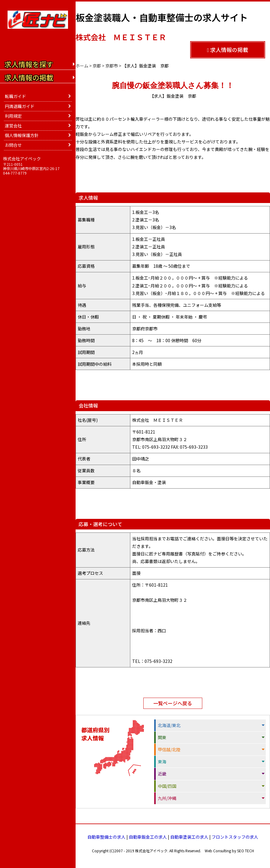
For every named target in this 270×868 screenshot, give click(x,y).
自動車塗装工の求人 (189, 837)
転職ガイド (15, 96)
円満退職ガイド (20, 106)
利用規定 (13, 116)
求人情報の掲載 (228, 50)
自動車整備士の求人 (106, 837)
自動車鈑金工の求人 (148, 837)
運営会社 (13, 126)
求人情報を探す (29, 64)
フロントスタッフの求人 (235, 837)
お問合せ (13, 145)
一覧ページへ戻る (173, 703)
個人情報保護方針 (22, 135)
